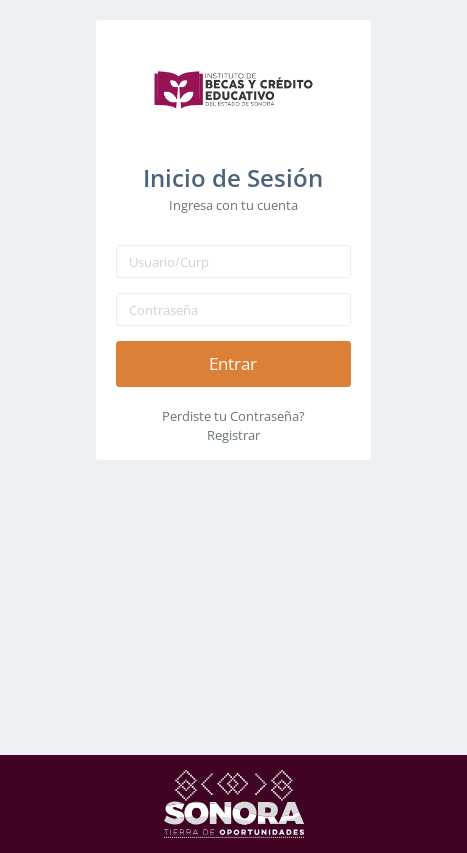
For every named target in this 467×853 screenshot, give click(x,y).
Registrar (233, 435)
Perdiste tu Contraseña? (233, 416)
